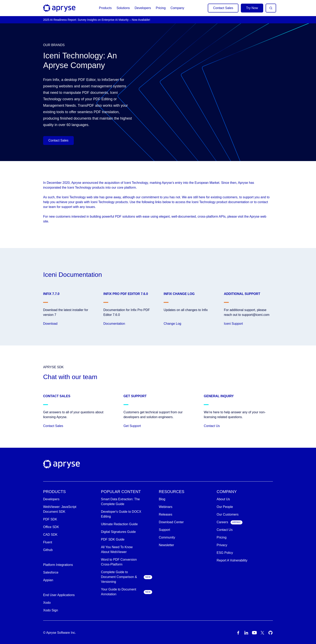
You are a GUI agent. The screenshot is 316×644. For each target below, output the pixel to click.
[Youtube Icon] (254, 633)
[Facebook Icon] (238, 633)
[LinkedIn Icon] (246, 633)
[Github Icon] (270, 633)
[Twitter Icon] (262, 633)
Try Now (252, 8)
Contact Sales (223, 8)
